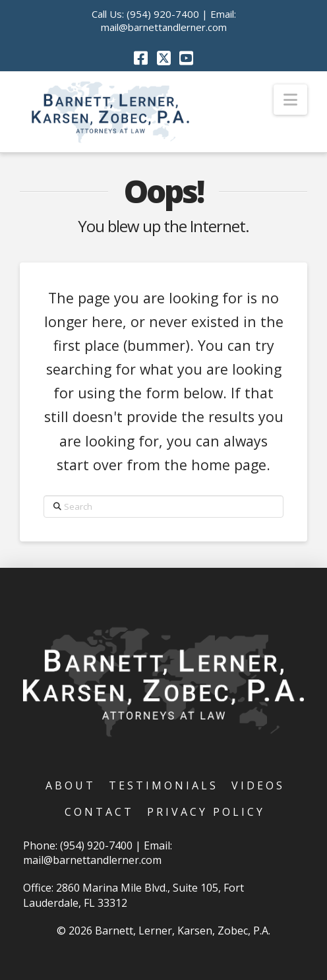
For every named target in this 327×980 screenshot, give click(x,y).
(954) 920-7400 (163, 14)
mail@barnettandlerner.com (164, 27)
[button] (290, 100)
